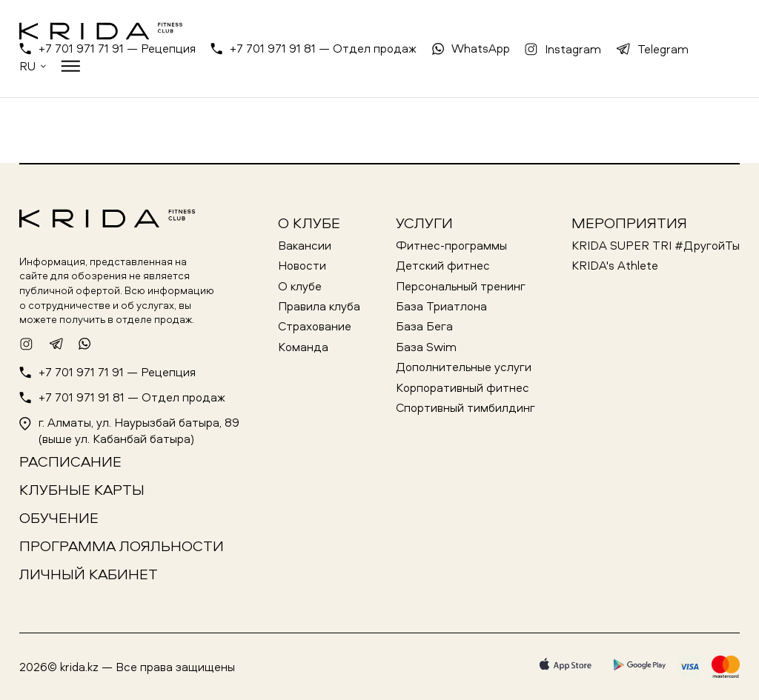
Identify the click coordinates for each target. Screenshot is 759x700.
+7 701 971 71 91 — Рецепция (117, 48)
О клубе (309, 223)
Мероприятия (629, 223)
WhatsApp (481, 48)
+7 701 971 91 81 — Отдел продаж (323, 48)
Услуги (424, 223)
